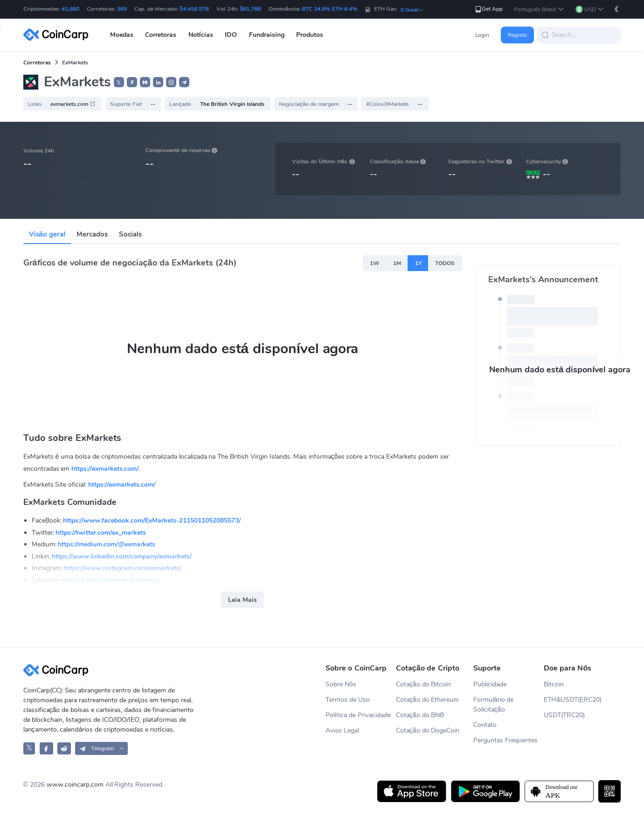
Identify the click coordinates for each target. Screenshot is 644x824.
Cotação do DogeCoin (428, 730)
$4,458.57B (194, 9)
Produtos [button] (310, 35)
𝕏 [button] (119, 83)
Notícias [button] (201, 35)
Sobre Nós (341, 684)
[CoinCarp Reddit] (64, 748)
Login (482, 35)
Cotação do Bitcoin (424, 684)
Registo (517, 35)
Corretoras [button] (161, 35)
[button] (539, 10)
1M (397, 263)
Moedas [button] (122, 35)
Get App (488, 9)
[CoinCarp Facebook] (46, 748)
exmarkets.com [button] (73, 104)
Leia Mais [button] (242, 600)
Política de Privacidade (358, 715)
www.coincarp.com (75, 785)
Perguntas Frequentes (506, 740)
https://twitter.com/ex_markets (101, 533)
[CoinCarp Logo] (58, 35)
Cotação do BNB (420, 715)
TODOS (445, 263)
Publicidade (490, 684)
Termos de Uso (348, 700)
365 (122, 9)
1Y (418, 263)
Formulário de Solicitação (494, 705)
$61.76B (250, 9)
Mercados (92, 234)
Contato (485, 725)
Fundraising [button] (267, 35)
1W (374, 263)
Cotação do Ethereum (428, 700)
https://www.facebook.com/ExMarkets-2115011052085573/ (152, 520)
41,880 (70, 9)
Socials (130, 234)
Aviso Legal (342, 730)
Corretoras (37, 63)
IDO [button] (231, 35)
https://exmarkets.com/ (105, 469)
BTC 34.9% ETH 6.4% (329, 9)
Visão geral (47, 234)
